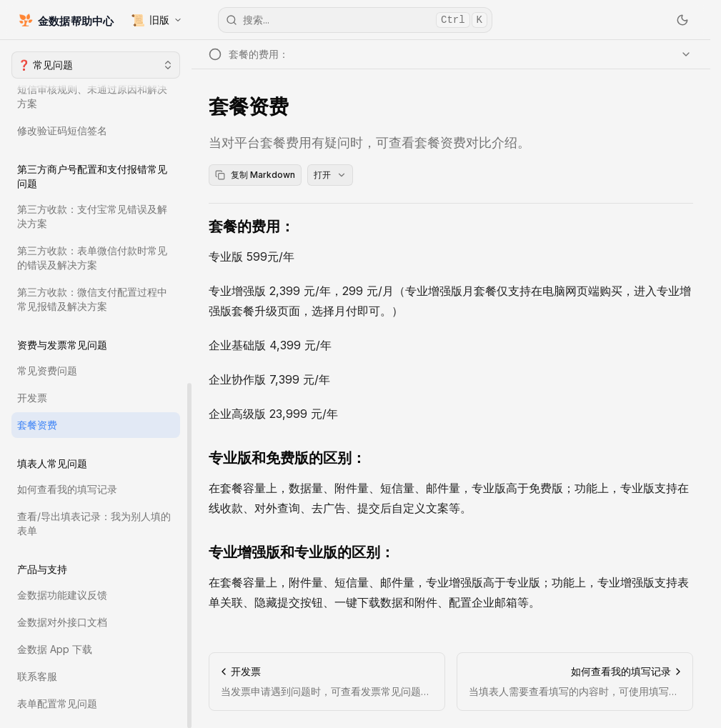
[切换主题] (682, 20)
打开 (330, 175)
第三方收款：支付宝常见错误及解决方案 (92, 216)
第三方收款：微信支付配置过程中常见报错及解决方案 (92, 299)
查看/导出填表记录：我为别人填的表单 (94, 523)
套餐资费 (37, 425)
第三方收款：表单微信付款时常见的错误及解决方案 (92, 258)
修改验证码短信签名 (62, 130)
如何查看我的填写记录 (67, 489)
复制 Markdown (255, 175)
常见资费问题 (47, 370)
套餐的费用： (252, 226)
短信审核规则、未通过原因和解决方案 (92, 96)
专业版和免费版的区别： (287, 458)
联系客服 (37, 676)
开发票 (32, 398)
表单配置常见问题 (57, 703)
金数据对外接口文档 (62, 622)
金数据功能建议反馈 (62, 595)
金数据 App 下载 (55, 649)
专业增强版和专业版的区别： (302, 552)
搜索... (357, 20)
